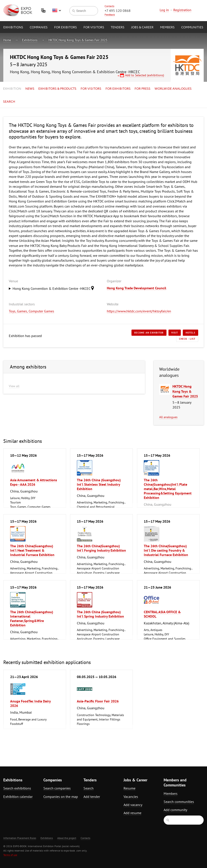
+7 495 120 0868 (118, 11)
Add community (175, 810)
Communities (192, 27)
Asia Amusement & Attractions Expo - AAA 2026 (34, 482)
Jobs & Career (142, 27)
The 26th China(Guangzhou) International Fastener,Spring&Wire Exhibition (32, 618)
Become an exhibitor (149, 333)
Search (9, 102)
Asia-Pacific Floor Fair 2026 (98, 701)
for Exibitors (66, 27)
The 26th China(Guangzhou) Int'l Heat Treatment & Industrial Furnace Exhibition (32, 550)
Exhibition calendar (18, 797)
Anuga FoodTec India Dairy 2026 (30, 703)
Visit (175, 333)
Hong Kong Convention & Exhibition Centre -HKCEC (54, 288)
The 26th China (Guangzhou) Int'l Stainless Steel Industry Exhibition (99, 484)
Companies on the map (61, 797)
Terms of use (10, 855)
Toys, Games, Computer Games (31, 311)
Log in (164, 10)
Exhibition (12, 89)
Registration (182, 10)
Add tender (92, 797)
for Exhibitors (118, 89)
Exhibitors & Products (57, 89)
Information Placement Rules (20, 838)
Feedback (110, 15)
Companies (39, 27)
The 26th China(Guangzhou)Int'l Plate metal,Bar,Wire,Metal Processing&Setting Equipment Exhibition (168, 489)
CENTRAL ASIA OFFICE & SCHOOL (162, 614)
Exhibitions (13, 27)
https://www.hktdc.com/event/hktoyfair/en (139, 311)
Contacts (109, 6)
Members (167, 27)
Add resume (132, 813)
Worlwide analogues (173, 89)
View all (14, 386)
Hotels (190, 333)
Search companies (57, 788)
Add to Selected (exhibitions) (145, 75)
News (30, 89)
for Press (142, 89)
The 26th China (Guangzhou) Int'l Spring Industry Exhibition (100, 614)
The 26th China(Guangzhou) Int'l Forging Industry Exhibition (101, 548)
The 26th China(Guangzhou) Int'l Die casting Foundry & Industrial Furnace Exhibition (166, 550)
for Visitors (94, 27)
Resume (129, 788)
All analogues (168, 417)
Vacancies (131, 797)
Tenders (118, 27)
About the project (67, 838)
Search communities (179, 802)
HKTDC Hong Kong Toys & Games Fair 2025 (78, 40)
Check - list (187, 339)
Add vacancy (133, 805)
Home (7, 40)
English (57, 11)
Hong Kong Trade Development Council (137, 288)
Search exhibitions (17, 788)
